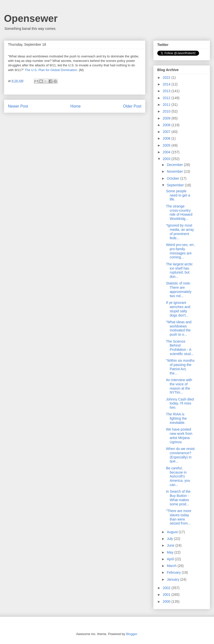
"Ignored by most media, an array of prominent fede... (180, 232)
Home (76, 106)
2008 (167, 125)
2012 (167, 98)
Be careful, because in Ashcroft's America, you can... (178, 476)
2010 (167, 111)
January (173, 579)
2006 (167, 138)
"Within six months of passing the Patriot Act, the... (180, 367)
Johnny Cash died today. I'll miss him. (180, 403)
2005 (167, 145)
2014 (167, 84)
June (171, 545)
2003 (167, 159)
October (173, 178)
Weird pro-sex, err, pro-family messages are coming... (180, 251)
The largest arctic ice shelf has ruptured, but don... (179, 270)
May (170, 552)
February (174, 572)
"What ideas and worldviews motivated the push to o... (179, 328)
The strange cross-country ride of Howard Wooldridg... (179, 212)
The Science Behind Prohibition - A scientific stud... (180, 348)
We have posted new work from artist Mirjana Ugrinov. (179, 436)
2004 (167, 152)
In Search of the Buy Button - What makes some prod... (178, 498)
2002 (167, 588)
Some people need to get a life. (178, 195)
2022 (167, 78)
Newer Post (18, 106)
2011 (167, 105)
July (170, 539)
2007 (167, 132)
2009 (167, 118)
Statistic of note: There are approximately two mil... (179, 289)
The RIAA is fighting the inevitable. (176, 418)
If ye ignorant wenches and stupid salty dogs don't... (178, 309)
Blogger (131, 634)
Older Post (132, 106)
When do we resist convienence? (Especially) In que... (180, 455)
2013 (167, 91)
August (173, 532)
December (175, 165)
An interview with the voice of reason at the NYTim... (179, 386)
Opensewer (31, 18)
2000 (167, 602)
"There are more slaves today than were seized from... (179, 517)
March (172, 566)
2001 (167, 595)
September (176, 185)
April (171, 559)
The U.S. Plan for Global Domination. (51, 70)
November (175, 171)
